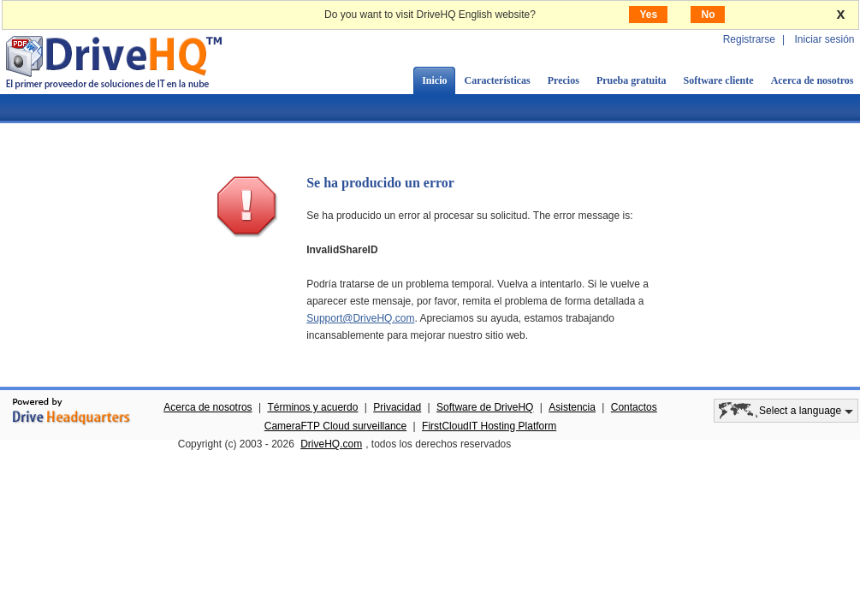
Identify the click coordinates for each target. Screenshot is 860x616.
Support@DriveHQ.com (360, 318)
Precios (563, 80)
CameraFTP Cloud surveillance (336, 426)
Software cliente (719, 80)
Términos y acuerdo (312, 407)
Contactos (634, 407)
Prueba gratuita (632, 80)
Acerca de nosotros (208, 407)
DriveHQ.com (331, 444)
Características (497, 80)
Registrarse (749, 39)
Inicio (434, 80)
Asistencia (572, 407)
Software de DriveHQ (485, 407)
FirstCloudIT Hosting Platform (489, 426)
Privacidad (397, 407)
